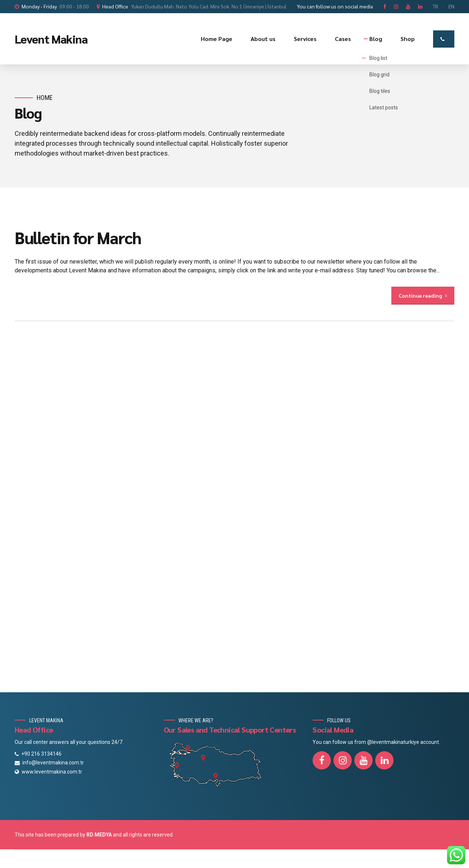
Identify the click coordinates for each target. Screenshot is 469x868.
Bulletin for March (78, 237)
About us (263, 39)
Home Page (217, 39)
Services (305, 39)
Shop (408, 39)
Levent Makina (51, 39)
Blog (376, 39)
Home (45, 98)
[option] (234, 211)
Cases (343, 39)
